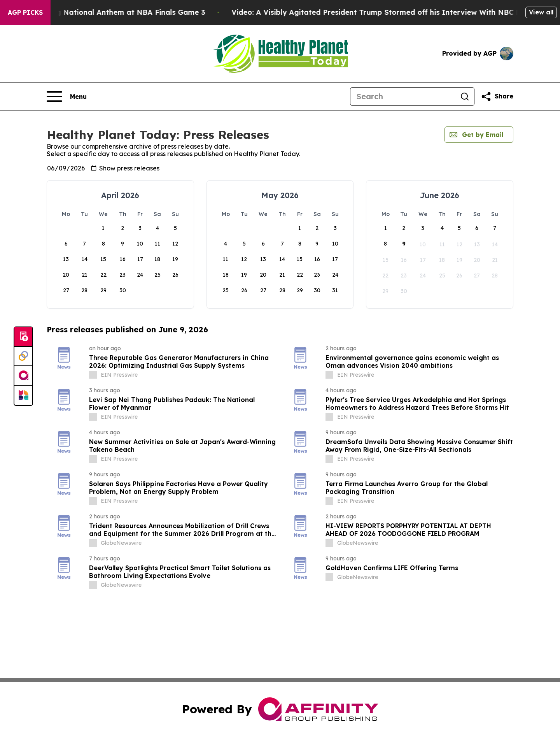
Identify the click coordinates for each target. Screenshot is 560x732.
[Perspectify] (23, 356)
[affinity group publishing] (23, 376)
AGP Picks (25, 12)
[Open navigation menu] (67, 97)
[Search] (403, 97)
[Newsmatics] (23, 395)
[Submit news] (23, 337)
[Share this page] (497, 97)
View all (541, 12)
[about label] (93, 375)
